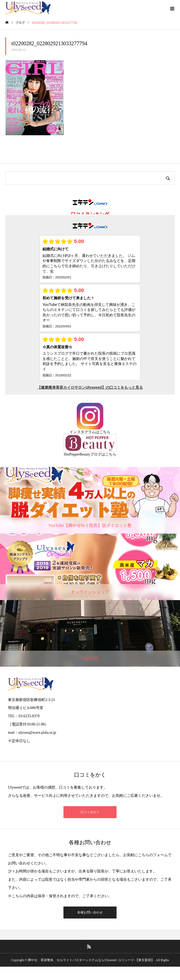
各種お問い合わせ (90, 912)
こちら (105, 432)
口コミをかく (90, 812)
